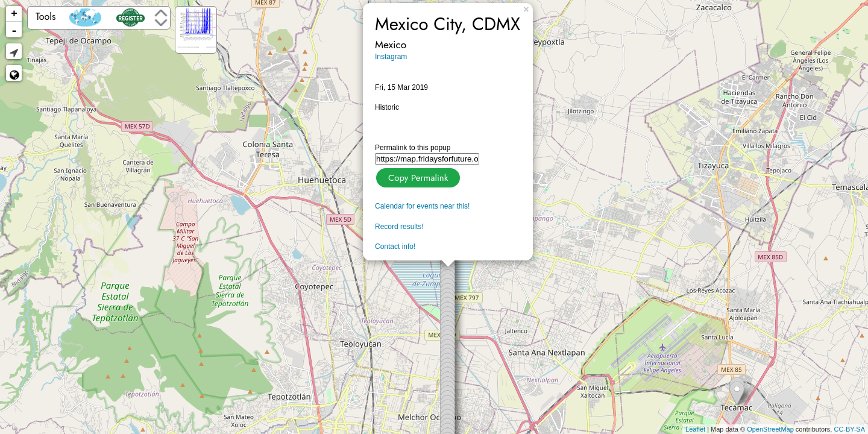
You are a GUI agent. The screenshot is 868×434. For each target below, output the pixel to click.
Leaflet (695, 429)
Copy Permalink (417, 176)
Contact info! (395, 247)
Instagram (391, 57)
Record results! (399, 227)
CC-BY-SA (849, 429)
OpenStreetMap (770, 429)
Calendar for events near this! (422, 206)
